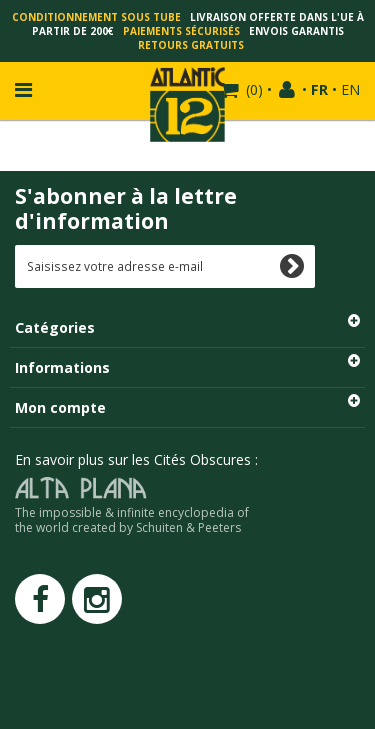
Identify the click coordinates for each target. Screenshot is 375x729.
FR (319, 89)
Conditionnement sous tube (96, 17)
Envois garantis (296, 31)
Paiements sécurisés (181, 31)
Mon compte (60, 407)
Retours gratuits (191, 45)
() (252, 89)
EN (350, 89)
